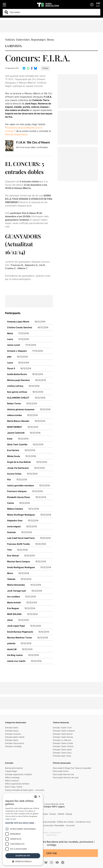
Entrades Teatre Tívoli (62, 728)
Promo (45, 68)
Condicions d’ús (83, 822)
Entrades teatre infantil (15, 737)
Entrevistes (23, 39)
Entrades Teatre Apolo (62, 750)
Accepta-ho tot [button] (23, 856)
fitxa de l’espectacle (16, 134)
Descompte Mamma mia (63, 774)
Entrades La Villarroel (62, 740)
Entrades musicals (13, 734)
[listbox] (36, 797)
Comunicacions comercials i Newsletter (46, 825)
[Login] (92, 5)
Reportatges (38, 39)
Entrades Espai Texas (62, 756)
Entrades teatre (12, 728)
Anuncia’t (70, 825)
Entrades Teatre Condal (63, 743)
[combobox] (54, 12)
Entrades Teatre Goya (62, 753)
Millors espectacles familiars (17, 784)
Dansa (69, 814)
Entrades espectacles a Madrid (18, 774)
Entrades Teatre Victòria (63, 746)
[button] (23, 823)
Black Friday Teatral (14, 787)
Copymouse (52, 835)
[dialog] (23, 829)
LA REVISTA (13, 46)
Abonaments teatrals (14, 768)
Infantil (61, 814)
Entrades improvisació (15, 743)
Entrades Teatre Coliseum (64, 731)
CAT (98, 3)
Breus (51, 39)
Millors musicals (12, 781)
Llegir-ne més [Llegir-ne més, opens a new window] (11, 819)
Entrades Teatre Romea (63, 737)
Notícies (10, 39)
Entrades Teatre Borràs (63, 734)
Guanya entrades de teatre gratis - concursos (25, 790)
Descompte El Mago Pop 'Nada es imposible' (72, 768)
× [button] (39, 797)
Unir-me (52, 853)
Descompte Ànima (61, 771)
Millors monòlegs (12, 777)
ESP (98, 6)
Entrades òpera (12, 740)
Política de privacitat (46, 822)
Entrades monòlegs (13, 746)
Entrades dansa (12, 731)
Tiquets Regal (11, 771)
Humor (53, 814)
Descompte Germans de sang (66, 777)
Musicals (43, 814)
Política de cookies (66, 822)
